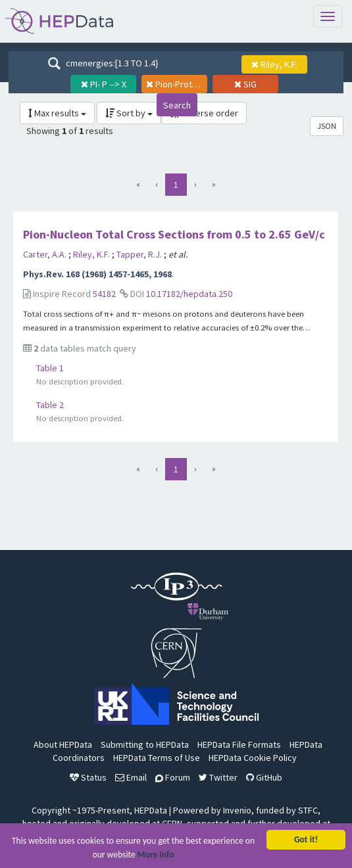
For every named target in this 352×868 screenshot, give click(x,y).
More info (156, 855)
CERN (172, 823)
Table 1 (50, 368)
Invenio (237, 810)
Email (131, 777)
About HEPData (63, 744)
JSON (327, 126)
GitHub (264, 777)
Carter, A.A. (46, 254)
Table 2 (50, 405)
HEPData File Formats (239, 744)
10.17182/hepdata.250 (189, 294)
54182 (104, 294)
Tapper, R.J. (140, 254)
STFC (308, 810)
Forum (173, 777)
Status (88, 777)
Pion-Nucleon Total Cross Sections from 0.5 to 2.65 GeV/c (174, 234)
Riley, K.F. (92, 254)
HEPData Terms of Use (157, 758)
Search (177, 105)
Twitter (218, 777)
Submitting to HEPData (145, 744)
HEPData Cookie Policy (253, 758)
